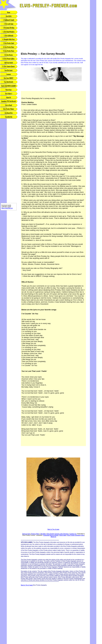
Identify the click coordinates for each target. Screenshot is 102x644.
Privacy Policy (35, 534)
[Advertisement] (9, 161)
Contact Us (73, 534)
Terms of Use (26, 534)
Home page (63, 535)
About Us (53, 537)
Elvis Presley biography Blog (76, 535)
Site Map (43, 534)
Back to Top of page (53, 529)
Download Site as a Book (51, 535)
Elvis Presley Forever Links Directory (58, 534)
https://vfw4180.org (7, 208)
